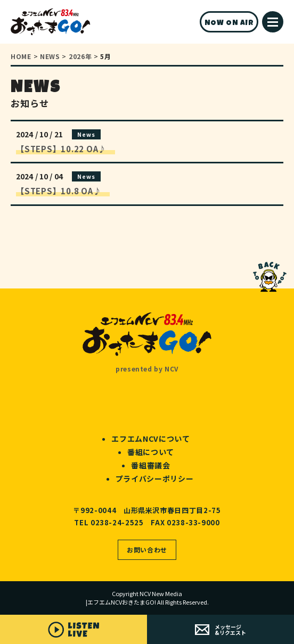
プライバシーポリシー (155, 478)
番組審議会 (151, 465)
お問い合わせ (147, 550)
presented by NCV (147, 369)
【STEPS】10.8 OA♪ (63, 191)
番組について (151, 452)
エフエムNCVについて (151, 439)
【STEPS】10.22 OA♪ (66, 149)
